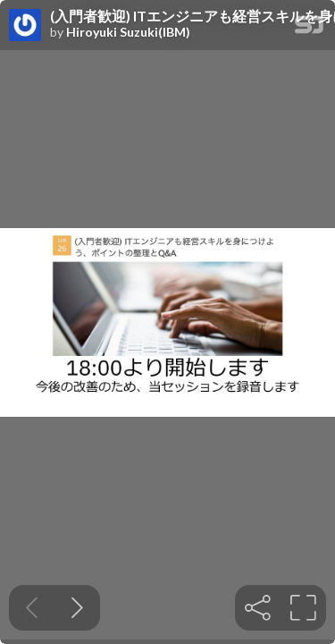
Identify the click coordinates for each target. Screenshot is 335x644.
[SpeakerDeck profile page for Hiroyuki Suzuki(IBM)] (25, 26)
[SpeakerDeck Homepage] (309, 28)
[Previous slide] (32, 608)
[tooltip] (258, 608)
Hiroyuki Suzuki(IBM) (128, 32)
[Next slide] (77, 608)
